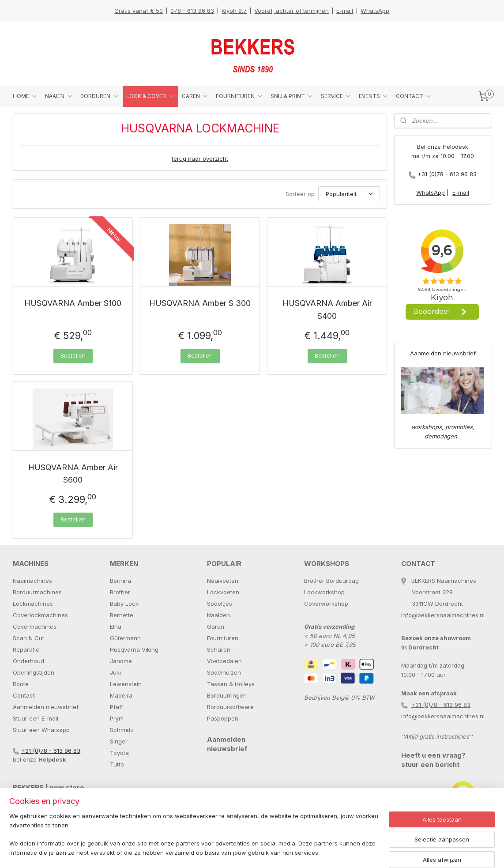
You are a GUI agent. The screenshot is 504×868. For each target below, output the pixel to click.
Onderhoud (28, 661)
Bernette (122, 615)
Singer (119, 741)
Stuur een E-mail (36, 718)
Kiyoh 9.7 (234, 11)
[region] (194, 835)
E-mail (345, 11)
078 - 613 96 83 (192, 11)
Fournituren (223, 638)
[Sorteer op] (349, 194)
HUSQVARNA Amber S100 (73, 303)
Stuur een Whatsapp (41, 730)
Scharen (219, 649)
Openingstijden (34, 672)
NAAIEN (59, 96)
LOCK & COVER (150, 96)
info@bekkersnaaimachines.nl (443, 615)
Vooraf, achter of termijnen (291, 11)
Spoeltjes (220, 604)
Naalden (218, 615)
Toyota (119, 753)
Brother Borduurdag (331, 581)
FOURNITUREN (240, 96)
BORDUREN (100, 96)
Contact (24, 695)
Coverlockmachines (40, 615)
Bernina (120, 581)
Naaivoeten (223, 581)
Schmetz (122, 730)
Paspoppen (223, 718)
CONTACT (414, 96)
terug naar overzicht (200, 159)
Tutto (117, 764)
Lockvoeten (223, 592)
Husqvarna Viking (134, 649)
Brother (120, 592)
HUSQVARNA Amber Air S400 (327, 309)
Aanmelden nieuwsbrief (443, 353)
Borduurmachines (37, 592)
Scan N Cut (28, 638)
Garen (216, 626)
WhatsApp (375, 11)
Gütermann (125, 638)
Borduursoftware (230, 707)
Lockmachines (33, 604)
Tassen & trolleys (231, 684)
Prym (117, 718)
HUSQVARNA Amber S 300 (200, 303)
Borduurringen (227, 695)
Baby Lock (124, 604)
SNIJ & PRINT (292, 96)
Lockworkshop (324, 592)
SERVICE (336, 96)
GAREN (195, 96)
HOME (25, 96)
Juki (115, 672)
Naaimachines (32, 581)
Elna (116, 626)
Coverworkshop (326, 604)
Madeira (121, 695)
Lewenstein (126, 684)
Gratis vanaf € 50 (139, 11)
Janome (121, 661)
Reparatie (26, 649)
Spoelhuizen (224, 672)
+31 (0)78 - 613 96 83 (447, 174)
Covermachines (35, 626)
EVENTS (374, 96)
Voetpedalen (224, 661)
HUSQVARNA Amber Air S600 (73, 474)
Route (21, 684)
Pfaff (117, 707)
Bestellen (73, 355)
